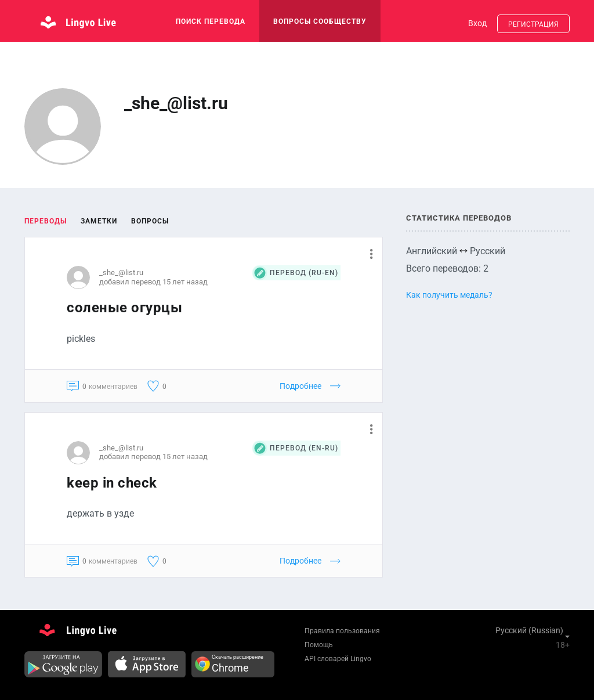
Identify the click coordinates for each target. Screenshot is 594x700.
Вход (477, 23)
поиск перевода (211, 21)
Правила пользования (342, 631)
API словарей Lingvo (338, 659)
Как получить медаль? (449, 295)
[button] (367, 254)
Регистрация (533, 24)
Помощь (319, 645)
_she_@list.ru (121, 273)
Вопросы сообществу (320, 21)
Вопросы (150, 221)
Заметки (99, 221)
